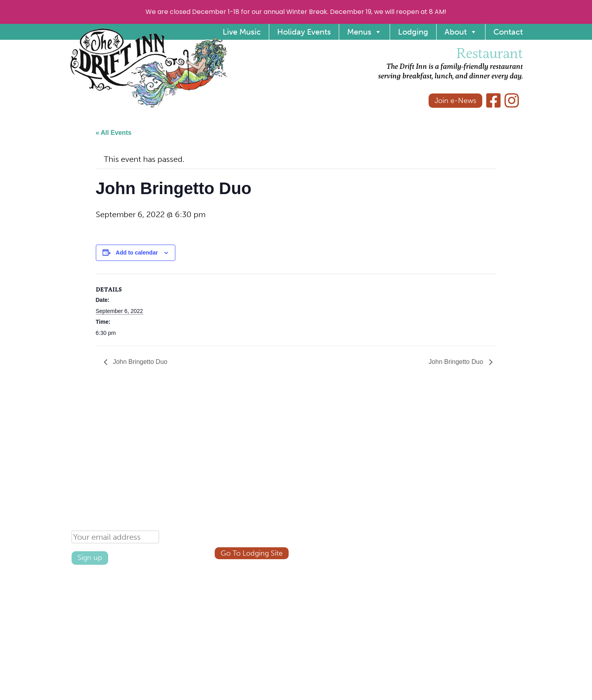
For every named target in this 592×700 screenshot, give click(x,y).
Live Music (242, 32)
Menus (364, 32)
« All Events (114, 133)
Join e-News (455, 101)
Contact (508, 32)
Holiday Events (304, 32)
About (461, 32)
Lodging (413, 32)
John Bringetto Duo (139, 362)
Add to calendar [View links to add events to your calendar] (137, 253)
